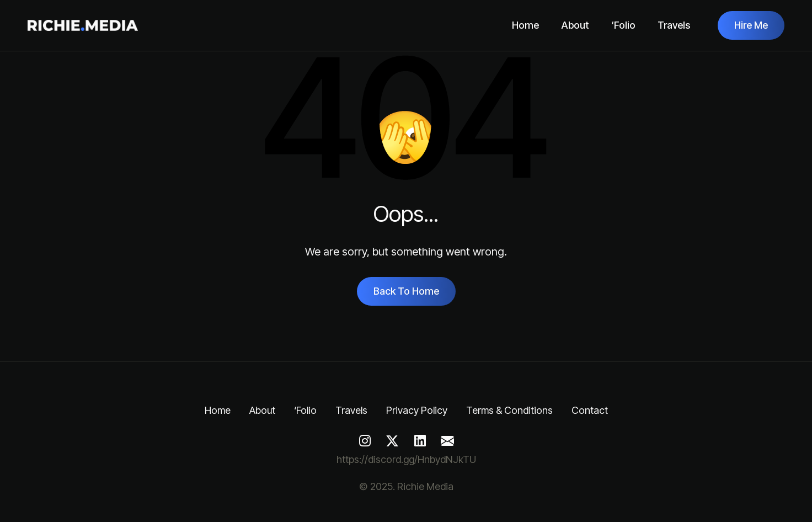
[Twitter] (392, 441)
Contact (590, 410)
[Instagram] (365, 441)
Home (525, 25)
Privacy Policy (417, 410)
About (575, 25)
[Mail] (447, 441)
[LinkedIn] (420, 441)
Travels (674, 25)
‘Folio (623, 25)
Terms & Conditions (509, 410)
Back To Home (406, 291)
